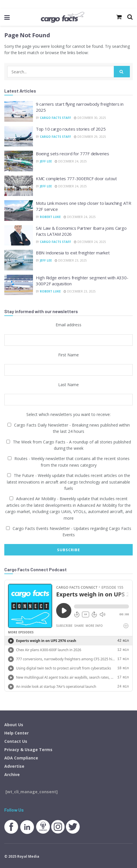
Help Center (16, 733)
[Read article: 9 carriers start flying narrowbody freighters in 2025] (19, 111)
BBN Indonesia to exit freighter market (73, 253)
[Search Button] (122, 72)
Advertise (14, 766)
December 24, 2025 (71, 161)
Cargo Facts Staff (55, 118)
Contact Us (16, 741)
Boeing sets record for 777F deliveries (73, 154)
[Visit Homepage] (62, 17)
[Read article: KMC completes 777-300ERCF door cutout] (19, 186)
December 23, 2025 (71, 260)
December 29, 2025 (90, 137)
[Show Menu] (7, 17)
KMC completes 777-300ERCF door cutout (76, 178)
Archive (12, 774)
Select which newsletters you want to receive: (68, 414)
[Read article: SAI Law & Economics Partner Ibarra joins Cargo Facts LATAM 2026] (19, 235)
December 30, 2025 (90, 118)
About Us (14, 725)
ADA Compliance (21, 758)
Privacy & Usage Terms (28, 750)
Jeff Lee (46, 161)
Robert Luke (50, 217)
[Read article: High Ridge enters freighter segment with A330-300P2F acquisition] (19, 285)
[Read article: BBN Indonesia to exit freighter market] (19, 260)
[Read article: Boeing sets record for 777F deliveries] (19, 161)
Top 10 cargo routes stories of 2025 (71, 129)
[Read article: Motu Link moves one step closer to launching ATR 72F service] (19, 211)
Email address (68, 325)
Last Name (68, 385)
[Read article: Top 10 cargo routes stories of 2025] (19, 136)
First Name (68, 355)
